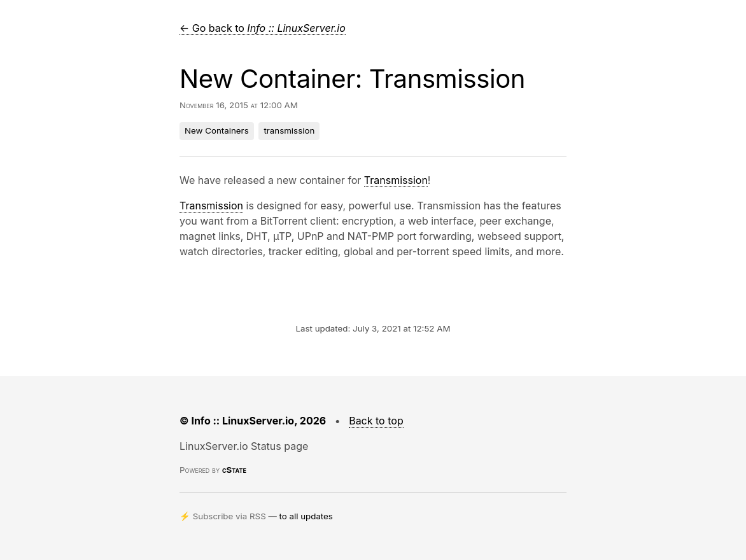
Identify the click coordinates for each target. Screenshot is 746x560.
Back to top (376, 421)
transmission (289, 130)
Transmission (396, 180)
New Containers (217, 130)
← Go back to (263, 28)
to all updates (306, 516)
